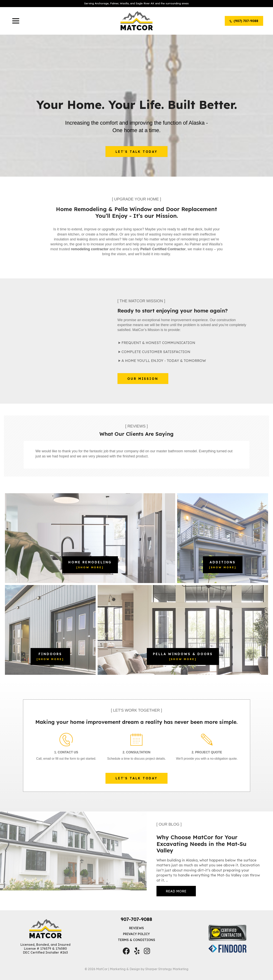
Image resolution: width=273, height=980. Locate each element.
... (176, 890)
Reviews (136, 931)
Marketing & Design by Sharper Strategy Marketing (149, 972)
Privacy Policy (136, 937)
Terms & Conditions (136, 943)
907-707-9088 (136, 922)
